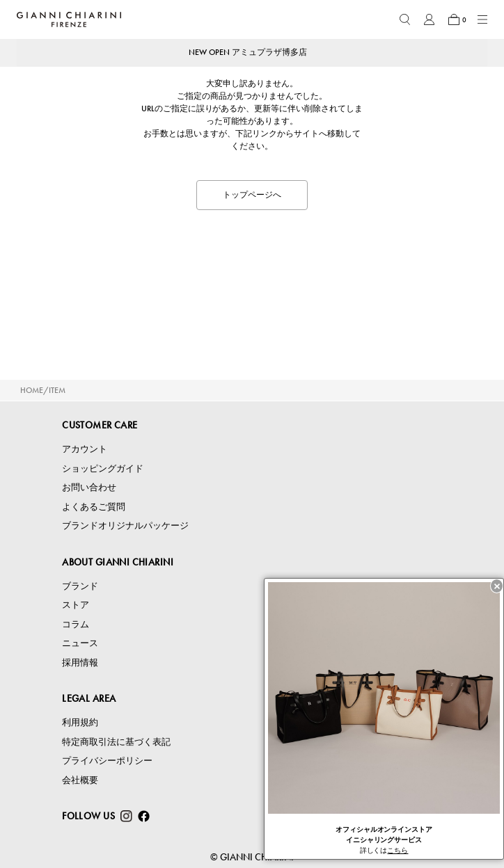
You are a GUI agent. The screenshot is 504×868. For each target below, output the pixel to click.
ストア (76, 605)
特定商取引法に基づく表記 (116, 742)
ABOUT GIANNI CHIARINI (118, 562)
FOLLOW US (88, 816)
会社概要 (80, 780)
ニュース (80, 643)
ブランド (80, 586)
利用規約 (80, 722)
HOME (32, 390)
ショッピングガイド (103, 468)
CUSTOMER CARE (100, 425)
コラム (76, 624)
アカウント (85, 449)
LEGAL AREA (89, 698)
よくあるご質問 (94, 507)
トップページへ (252, 195)
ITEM (57, 390)
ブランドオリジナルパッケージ (125, 525)
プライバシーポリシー (107, 761)
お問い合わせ (89, 487)
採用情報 (80, 662)
